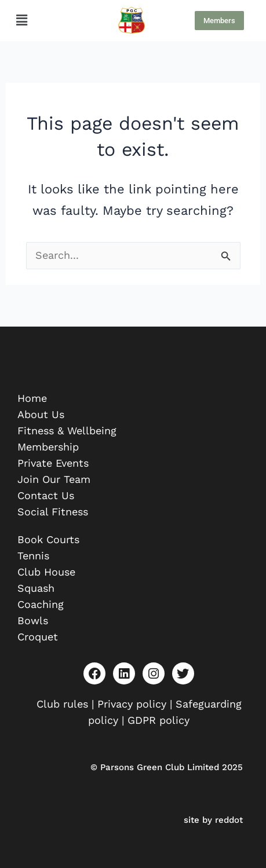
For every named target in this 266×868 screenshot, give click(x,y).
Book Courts (48, 539)
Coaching (41, 604)
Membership (48, 447)
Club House (46, 572)
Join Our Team (54, 479)
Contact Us (46, 495)
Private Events (53, 463)
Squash (36, 588)
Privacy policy (132, 704)
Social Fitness (53, 512)
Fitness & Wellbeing (67, 431)
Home (32, 398)
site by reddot (213, 820)
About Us (41, 414)
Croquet (38, 637)
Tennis (33, 556)
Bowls (33, 620)
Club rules (62, 704)
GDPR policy (158, 720)
